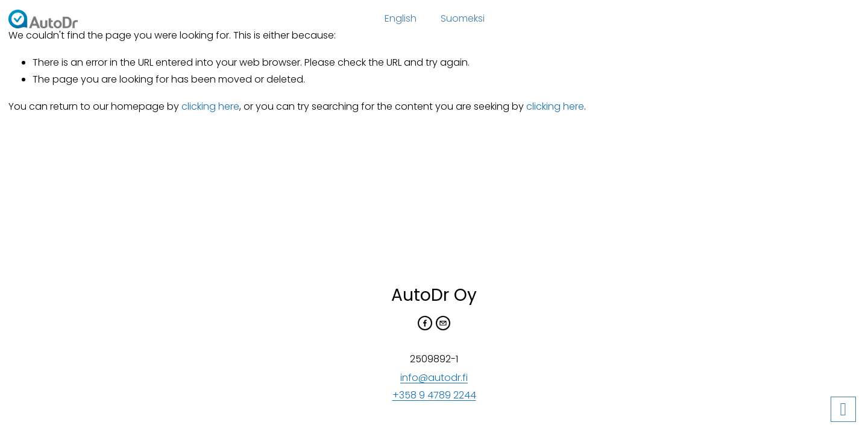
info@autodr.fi (434, 378)
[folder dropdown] (401, 19)
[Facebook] (425, 323)
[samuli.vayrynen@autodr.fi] (443, 323)
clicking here (210, 106)
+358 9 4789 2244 (434, 395)
